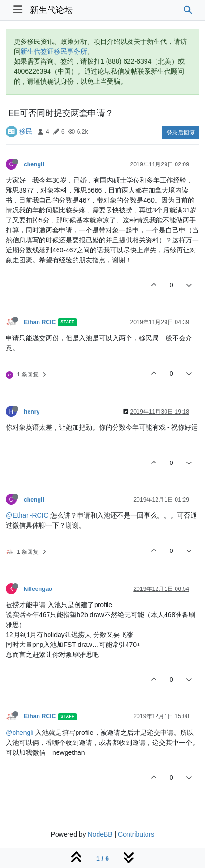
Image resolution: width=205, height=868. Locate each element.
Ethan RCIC (40, 322)
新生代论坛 (51, 10)
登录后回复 (181, 133)
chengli (34, 164)
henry (32, 412)
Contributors (136, 834)
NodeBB (100, 834)
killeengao (38, 589)
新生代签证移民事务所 (54, 51)
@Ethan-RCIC (27, 515)
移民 (26, 131)
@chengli (20, 733)
